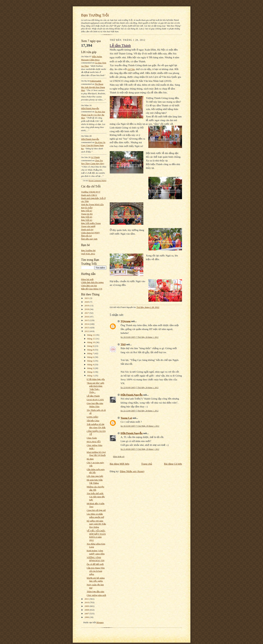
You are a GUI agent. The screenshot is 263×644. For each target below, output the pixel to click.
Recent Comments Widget (98, 181)
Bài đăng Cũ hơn (173, 464)
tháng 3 (91, 368)
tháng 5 (91, 361)
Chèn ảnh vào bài (89, 286)
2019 (87, 306)
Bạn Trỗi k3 (87, 220)
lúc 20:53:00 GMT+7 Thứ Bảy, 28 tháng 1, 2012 (140, 337)
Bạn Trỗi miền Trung (91, 223)
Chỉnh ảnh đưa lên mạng (92, 282)
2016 (87, 317)
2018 (87, 309)
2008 (87, 610)
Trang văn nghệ (88, 226)
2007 (87, 614)
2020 (87, 302)
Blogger (100, 622)
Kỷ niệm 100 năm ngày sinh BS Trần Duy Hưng (96, 524)
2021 (87, 298)
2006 (87, 617)
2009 (87, 606)
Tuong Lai (126, 418)
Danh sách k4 (87, 229)
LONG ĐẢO (92, 417)
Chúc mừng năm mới (96, 595)
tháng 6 (91, 357)
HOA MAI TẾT (94, 442)
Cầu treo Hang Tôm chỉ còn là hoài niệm (96, 571)
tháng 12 (91, 335)
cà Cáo (131, 69)
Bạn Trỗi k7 (87, 211)
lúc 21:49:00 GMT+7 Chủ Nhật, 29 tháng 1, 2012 (140, 449)
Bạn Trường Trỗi (95, 15)
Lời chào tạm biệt (95, 476)
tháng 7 (91, 353)
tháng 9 (91, 346)
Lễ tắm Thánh (93, 396)
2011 (87, 599)
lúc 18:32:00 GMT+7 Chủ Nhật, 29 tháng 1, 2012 (140, 426)
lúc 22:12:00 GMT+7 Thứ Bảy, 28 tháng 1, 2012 (140, 411)
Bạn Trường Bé (88, 250)
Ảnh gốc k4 (86, 236)
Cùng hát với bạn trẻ (96, 510)
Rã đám (90, 459)
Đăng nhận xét (119, 457)
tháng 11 (91, 339)
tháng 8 (91, 350)
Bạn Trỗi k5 (87, 217)
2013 (87, 328)
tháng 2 (91, 372)
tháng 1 (91, 376)
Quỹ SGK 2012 (88, 254)
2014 (87, 324)
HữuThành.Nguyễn (90, 108)
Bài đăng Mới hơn (120, 464)
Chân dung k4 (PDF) (90, 233)
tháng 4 (91, 364)
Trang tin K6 (87, 214)
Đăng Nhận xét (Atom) (132, 471)
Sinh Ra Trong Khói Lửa (92, 204)
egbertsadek (96, 81)
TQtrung (126, 321)
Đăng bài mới (87, 279)
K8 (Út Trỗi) (87, 208)
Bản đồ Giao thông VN (92, 289)
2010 (87, 602)
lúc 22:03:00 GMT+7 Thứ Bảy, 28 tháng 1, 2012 (140, 388)
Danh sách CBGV (89, 195)
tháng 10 (91, 342)
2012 (87, 331)
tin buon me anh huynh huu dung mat (93, 87)
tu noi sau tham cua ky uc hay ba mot (93, 115)
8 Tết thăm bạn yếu (96, 379)
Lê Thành (95, 157)
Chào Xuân (92, 438)
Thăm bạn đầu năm (95, 592)
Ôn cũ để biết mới (95, 564)
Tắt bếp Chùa (93, 421)
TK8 (123, 344)
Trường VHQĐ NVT (91, 192)
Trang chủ (147, 464)
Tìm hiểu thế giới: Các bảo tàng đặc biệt (96, 497)
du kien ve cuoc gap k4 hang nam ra (93, 145)
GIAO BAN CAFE (95, 400)
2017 (87, 313)
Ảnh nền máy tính (89, 239)
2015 (87, 320)
